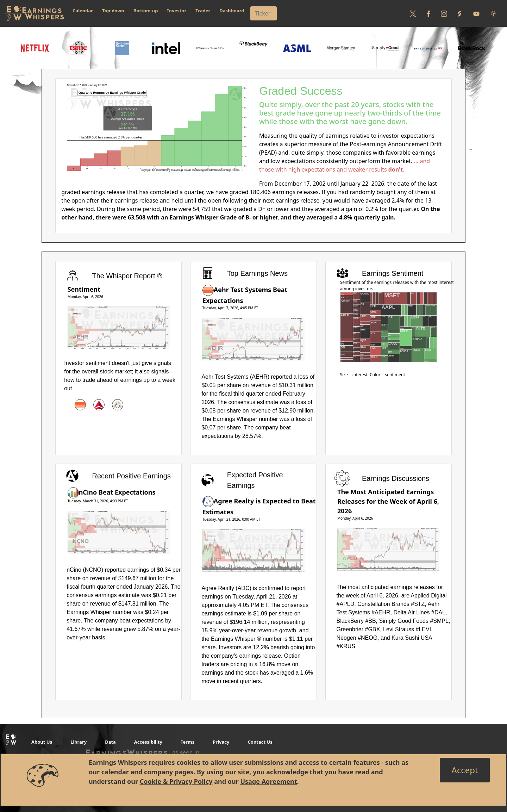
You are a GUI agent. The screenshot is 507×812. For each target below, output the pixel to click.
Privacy (221, 742)
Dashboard (232, 11)
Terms (187, 742)
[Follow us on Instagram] (444, 13)
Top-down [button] (113, 11)
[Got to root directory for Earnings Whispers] (34, 13)
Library (79, 742)
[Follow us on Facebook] (428, 13)
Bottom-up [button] (146, 11)
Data (110, 742)
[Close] (465, 770)
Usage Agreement (268, 781)
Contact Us (260, 742)
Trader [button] (203, 11)
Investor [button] (177, 11)
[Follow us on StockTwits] (459, 13)
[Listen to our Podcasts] (493, 13)
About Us (42, 742)
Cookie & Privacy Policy (176, 781)
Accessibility (148, 742)
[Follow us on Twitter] (413, 13)
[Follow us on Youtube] (476, 13)
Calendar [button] (83, 11)
